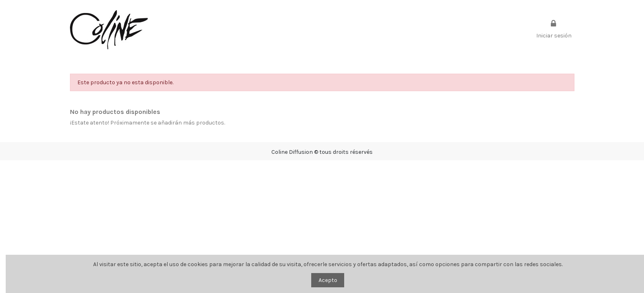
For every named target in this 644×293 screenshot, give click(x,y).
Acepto (328, 280)
